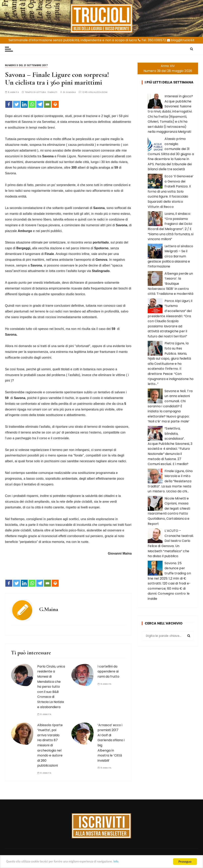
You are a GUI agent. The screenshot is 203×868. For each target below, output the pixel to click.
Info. (128, 862)
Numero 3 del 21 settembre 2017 (26, 65)
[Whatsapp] (32, 104)
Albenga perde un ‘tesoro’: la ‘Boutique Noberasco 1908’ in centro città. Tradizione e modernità (170, 284)
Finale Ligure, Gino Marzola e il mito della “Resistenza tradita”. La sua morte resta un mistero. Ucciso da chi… (170, 481)
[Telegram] (40, 104)
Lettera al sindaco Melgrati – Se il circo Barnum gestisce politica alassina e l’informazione (170, 256)
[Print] (55, 104)
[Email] (47, 104)
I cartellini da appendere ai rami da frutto (108, 671)
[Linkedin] (24, 104)
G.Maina (71, 92)
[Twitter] (17, 104)
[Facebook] (9, 104)
